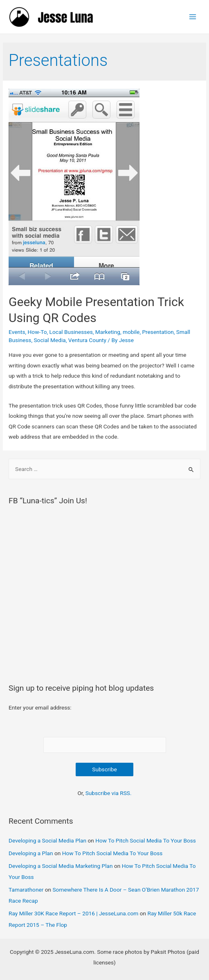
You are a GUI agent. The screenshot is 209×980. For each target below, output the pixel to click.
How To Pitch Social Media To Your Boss (146, 840)
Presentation (158, 332)
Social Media (50, 340)
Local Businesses (71, 332)
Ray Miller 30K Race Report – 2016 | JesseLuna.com (73, 913)
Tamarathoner (26, 890)
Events (17, 332)
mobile (131, 332)
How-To (37, 332)
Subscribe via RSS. (109, 793)
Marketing (108, 332)
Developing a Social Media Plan (47, 840)
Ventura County (87, 340)
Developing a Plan (31, 853)
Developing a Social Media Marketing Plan (61, 866)
